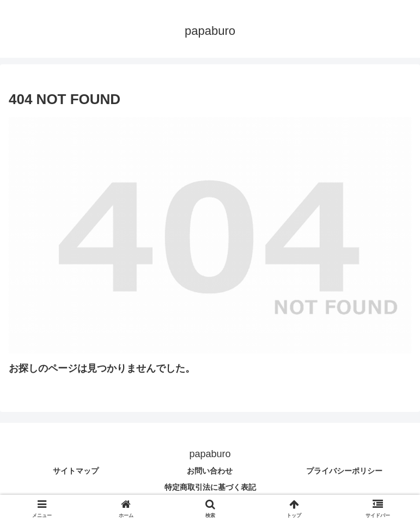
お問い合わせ (210, 471)
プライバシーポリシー (344, 471)
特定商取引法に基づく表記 (210, 487)
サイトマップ (76, 471)
